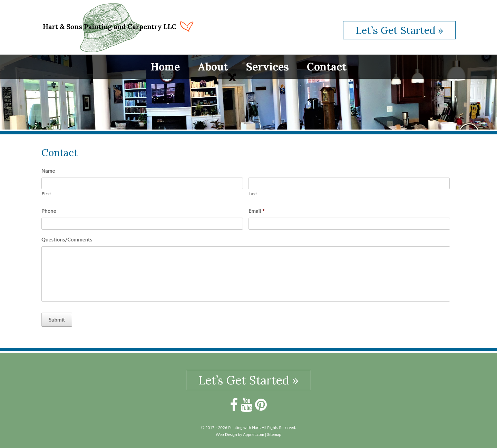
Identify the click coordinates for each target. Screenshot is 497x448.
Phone (49, 211)
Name (48, 171)
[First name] (142, 184)
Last (253, 194)
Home (165, 67)
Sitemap (274, 434)
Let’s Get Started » (399, 30)
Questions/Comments (67, 239)
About (213, 67)
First (46, 194)
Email (257, 211)
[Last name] (349, 184)
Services (267, 67)
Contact (327, 67)
